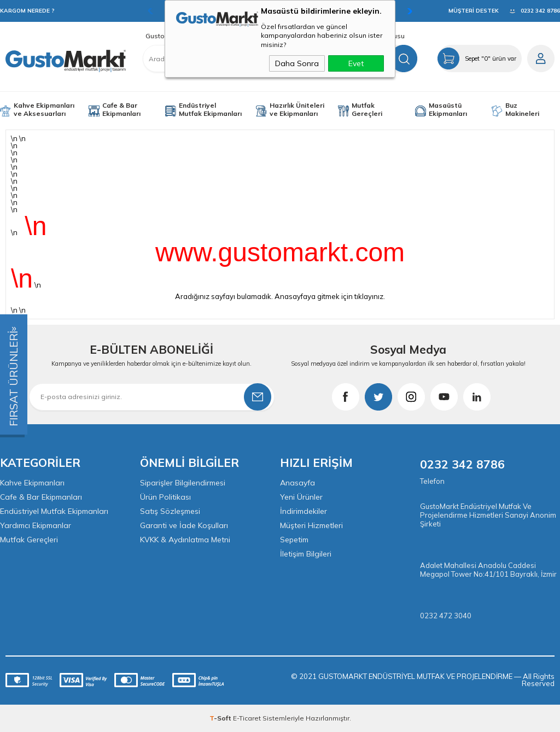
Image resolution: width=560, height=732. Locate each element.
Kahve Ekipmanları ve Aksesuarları (44, 109)
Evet (356, 63)
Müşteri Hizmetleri (311, 525)
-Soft (221, 718)
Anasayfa (297, 483)
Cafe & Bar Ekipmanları (121, 109)
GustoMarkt (164, 36)
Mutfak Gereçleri (367, 109)
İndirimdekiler (304, 511)
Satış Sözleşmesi (170, 511)
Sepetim (294, 540)
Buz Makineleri (522, 109)
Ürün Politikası (165, 497)
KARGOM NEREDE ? (27, 11)
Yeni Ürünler (301, 497)
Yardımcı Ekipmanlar (36, 525)
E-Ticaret (247, 718)
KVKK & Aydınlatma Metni (185, 540)
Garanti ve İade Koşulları (184, 525)
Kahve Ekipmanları (32, 483)
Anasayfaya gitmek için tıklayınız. (330, 296)
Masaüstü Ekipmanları (448, 109)
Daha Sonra (297, 63)
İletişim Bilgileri (306, 554)
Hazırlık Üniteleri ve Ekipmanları (297, 109)
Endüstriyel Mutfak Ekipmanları (210, 109)
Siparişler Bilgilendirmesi (183, 483)
